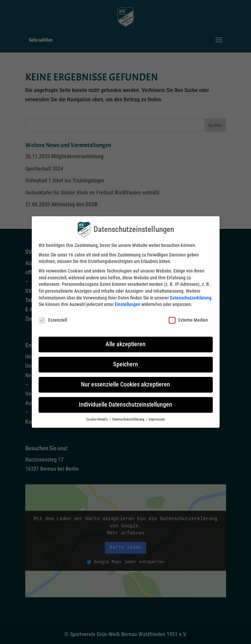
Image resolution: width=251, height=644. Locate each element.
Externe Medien (188, 320)
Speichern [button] (126, 364)
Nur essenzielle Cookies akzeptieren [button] (126, 384)
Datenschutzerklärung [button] (129, 419)
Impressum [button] (157, 419)
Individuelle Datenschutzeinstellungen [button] (126, 405)
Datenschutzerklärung (191, 298)
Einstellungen (128, 304)
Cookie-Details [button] (97, 419)
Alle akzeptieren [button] (126, 344)
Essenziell (53, 320)
